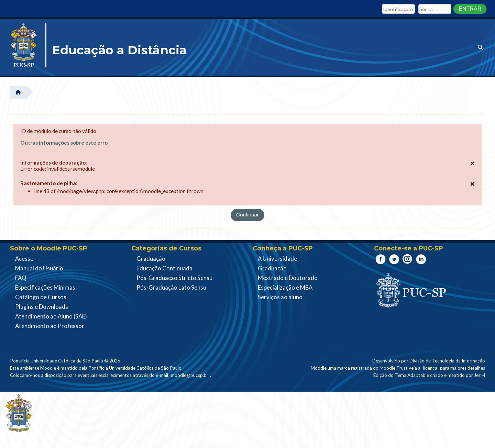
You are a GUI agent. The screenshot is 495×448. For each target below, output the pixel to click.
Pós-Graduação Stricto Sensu (174, 278)
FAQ (21, 278)
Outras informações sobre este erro (64, 143)
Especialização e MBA (285, 288)
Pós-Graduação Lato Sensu (171, 288)
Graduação (151, 259)
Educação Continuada (164, 268)
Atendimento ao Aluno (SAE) (51, 316)
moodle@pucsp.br (190, 375)
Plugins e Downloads (42, 307)
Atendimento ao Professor (50, 326)
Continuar (247, 215)
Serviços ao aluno (280, 297)
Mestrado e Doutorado (288, 278)
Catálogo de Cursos (41, 297)
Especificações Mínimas (45, 288)
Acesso (24, 259)
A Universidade (277, 259)
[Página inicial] (26, 48)
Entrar (470, 9)
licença (430, 368)
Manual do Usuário (39, 268)
